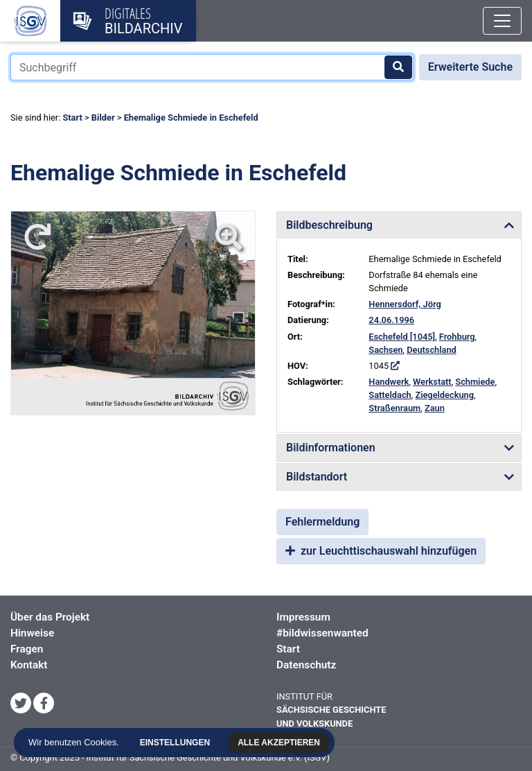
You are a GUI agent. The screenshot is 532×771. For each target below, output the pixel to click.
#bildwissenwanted (322, 633)
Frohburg (457, 337)
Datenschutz (306, 665)
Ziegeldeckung (444, 395)
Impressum (303, 617)
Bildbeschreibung (329, 225)
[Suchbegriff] (212, 67)
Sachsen (385, 350)
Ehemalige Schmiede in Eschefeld (191, 118)
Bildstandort (317, 477)
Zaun (435, 408)
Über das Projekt (50, 617)
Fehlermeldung (322, 522)
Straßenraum (394, 408)
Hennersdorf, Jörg (405, 304)
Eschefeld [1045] (402, 337)
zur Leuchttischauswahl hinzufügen (381, 551)
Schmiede (475, 382)
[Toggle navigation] (502, 21)
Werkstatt (432, 382)
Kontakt (29, 665)
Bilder (103, 118)
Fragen (27, 649)
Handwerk (389, 382)
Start (72, 118)
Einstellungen (177, 743)
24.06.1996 (391, 320)
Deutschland (432, 350)
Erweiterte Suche (470, 67)
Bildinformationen (331, 448)
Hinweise (32, 633)
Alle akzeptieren (281, 743)
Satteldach (390, 395)
